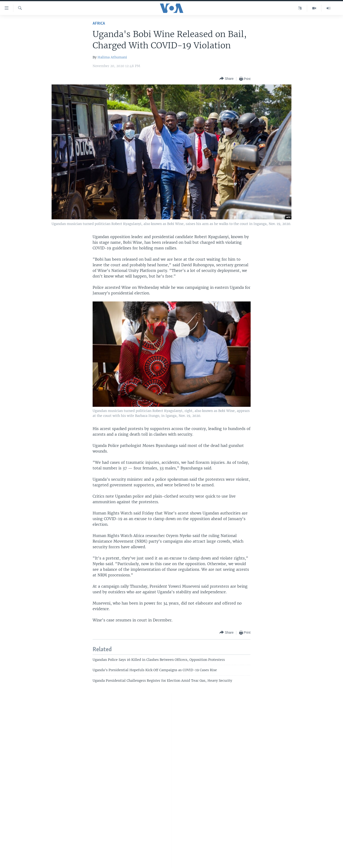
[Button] (226, 79)
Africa (99, 24)
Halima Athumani (112, 57)
